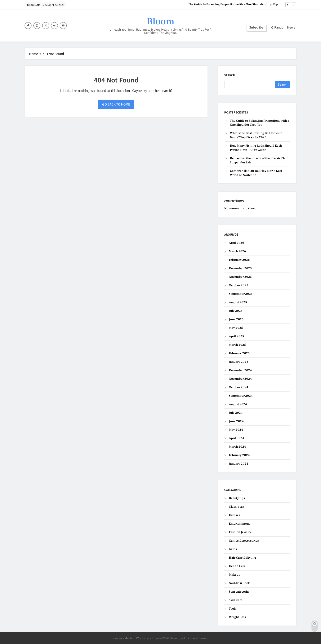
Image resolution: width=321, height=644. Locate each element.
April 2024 (236, 438)
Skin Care (236, 600)
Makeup (235, 575)
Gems (233, 549)
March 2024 (237, 447)
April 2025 (236, 336)
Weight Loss (237, 617)
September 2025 (241, 294)
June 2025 (236, 319)
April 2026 (237, 243)
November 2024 (240, 379)
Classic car (236, 507)
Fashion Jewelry (240, 532)
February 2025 (239, 353)
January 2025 (238, 362)
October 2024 (238, 387)
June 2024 (236, 421)
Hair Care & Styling (242, 558)
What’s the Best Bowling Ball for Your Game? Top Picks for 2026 (256, 135)
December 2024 (240, 370)
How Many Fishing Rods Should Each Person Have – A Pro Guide (256, 148)
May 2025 (236, 328)
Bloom (160, 21)
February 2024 (239, 455)
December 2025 (240, 268)
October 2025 (238, 285)
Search (230, 75)
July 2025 (236, 311)
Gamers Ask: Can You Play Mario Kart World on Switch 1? (256, 173)
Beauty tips (237, 498)
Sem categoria (239, 592)
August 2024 (238, 404)
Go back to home (116, 104)
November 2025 (240, 277)
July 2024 (236, 413)
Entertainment (239, 524)
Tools (233, 609)
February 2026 (239, 260)
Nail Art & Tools (240, 583)
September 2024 (241, 396)
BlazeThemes (199, 638)
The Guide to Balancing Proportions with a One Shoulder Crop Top (233, 4)
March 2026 (237, 251)
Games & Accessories (244, 541)
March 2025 (237, 345)
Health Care (237, 566)
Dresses (235, 515)
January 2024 (238, 464)
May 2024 (236, 430)
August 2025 (238, 302)
